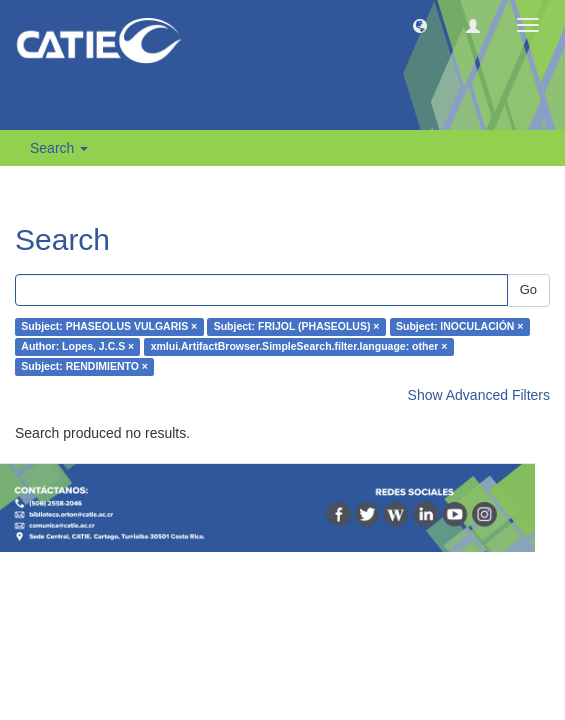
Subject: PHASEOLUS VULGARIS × (109, 327)
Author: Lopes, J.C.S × (77, 347)
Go (528, 289)
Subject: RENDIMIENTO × (84, 367)
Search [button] (59, 148)
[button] (420, 25)
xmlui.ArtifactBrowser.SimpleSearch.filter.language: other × (299, 347)
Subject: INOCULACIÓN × (459, 327)
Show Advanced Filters (479, 395)
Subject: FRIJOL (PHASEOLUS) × (297, 327)
